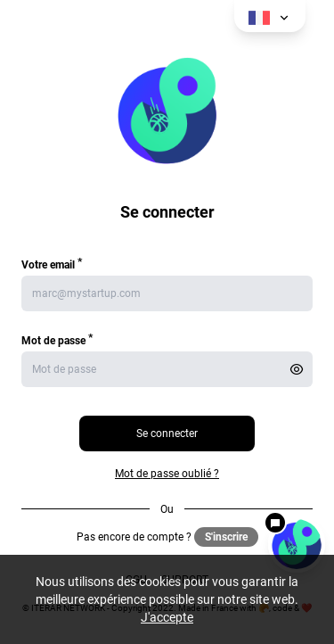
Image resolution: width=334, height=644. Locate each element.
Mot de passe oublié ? (167, 474)
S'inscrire (226, 537)
